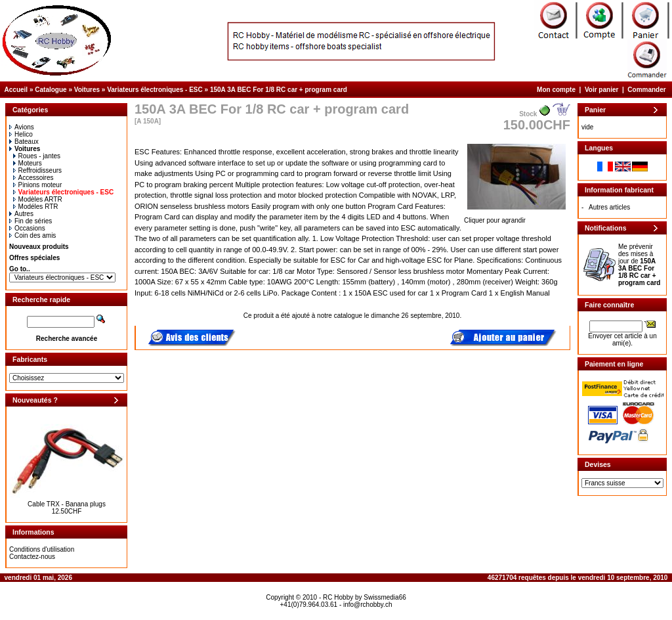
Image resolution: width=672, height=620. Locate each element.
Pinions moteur (38, 185)
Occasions (27, 228)
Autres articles (609, 207)
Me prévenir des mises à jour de (639, 265)
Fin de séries (31, 221)
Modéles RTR (36, 207)
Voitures (87, 90)
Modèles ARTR (38, 199)
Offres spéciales (34, 258)
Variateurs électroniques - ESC (155, 90)
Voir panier (602, 90)
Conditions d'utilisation (42, 549)
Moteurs (28, 163)
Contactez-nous (32, 557)
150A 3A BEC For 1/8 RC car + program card (279, 90)
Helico (21, 134)
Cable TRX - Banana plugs (67, 504)
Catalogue (51, 90)
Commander (646, 90)
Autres (21, 214)
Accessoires (33, 178)
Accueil (16, 90)
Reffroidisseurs (38, 170)
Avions (22, 127)
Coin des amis (32, 235)
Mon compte (556, 90)
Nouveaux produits (39, 247)
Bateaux (24, 142)
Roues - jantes (37, 156)
